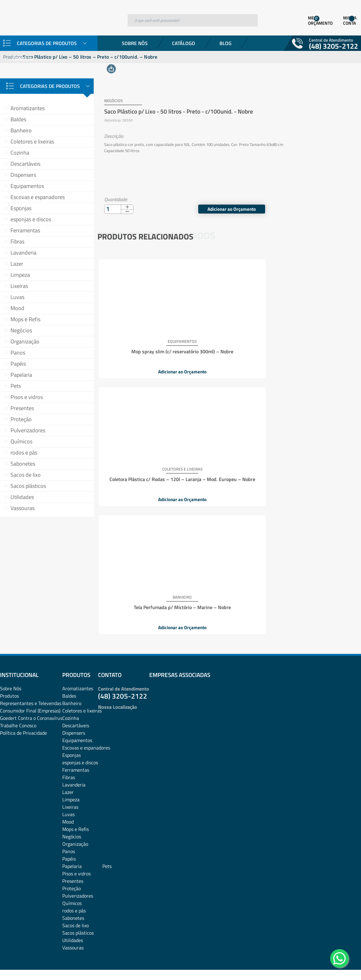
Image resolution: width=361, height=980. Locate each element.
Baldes (18, 119)
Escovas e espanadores (38, 197)
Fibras (17, 241)
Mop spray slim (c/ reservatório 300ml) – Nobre (141, 344)
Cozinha (20, 153)
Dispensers (23, 175)
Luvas (17, 297)
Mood (17, 308)
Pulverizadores (28, 430)
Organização (25, 341)
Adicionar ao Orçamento (335, 198)
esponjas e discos (31, 219)
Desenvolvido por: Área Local (332, 967)
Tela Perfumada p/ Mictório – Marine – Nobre (315, 344)
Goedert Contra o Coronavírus (31, 669)
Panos (18, 353)
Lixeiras (19, 286)
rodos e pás (24, 453)
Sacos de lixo (26, 475)
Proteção (21, 419)
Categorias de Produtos (50, 86)
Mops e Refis (25, 319)
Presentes (22, 408)
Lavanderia (23, 253)
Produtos (9, 646)
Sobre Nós (135, 43)
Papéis (18, 364)
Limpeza (20, 275)
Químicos (21, 441)
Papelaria (21, 375)
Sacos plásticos (28, 486)
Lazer (17, 264)
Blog (226, 43)
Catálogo (184, 43)
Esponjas (21, 208)
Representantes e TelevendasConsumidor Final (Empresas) (31, 658)
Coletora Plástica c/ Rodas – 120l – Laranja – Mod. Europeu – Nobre (228, 344)
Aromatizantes (28, 108)
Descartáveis (25, 164)
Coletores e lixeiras (32, 141)
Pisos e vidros (27, 397)
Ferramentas (25, 230)
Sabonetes (23, 464)
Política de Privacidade (23, 683)
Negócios (21, 330)
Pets (16, 386)
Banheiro (21, 130)
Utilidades (22, 497)
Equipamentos (27, 186)
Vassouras (23, 508)
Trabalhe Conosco (18, 676)
